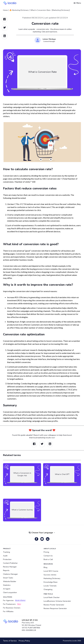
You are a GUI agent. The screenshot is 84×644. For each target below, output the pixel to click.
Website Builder (10, 581)
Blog (45, 567)
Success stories (50, 575)
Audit (5, 556)
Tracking (6, 552)
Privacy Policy (24, 641)
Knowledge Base (51, 582)
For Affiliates (8, 612)
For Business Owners (12, 608)
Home (5, 10)
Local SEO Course (51, 571)
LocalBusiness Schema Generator (57, 601)
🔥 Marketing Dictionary (19, 10)
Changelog (48, 589)
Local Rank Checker (52, 597)
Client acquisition (10, 592)
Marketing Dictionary (52, 578)
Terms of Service (10, 641)
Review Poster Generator (54, 605)
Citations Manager (10, 574)
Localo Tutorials (50, 586)
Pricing (46, 552)
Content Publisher (10, 563)
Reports (6, 570)
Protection (7, 559)
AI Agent (7, 589)
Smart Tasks (8, 578)
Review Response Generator (55, 608)
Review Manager (10, 567)
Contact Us (48, 556)
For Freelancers (12, 604)
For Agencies (15, 601)
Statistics (7, 585)
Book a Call (48, 559)
